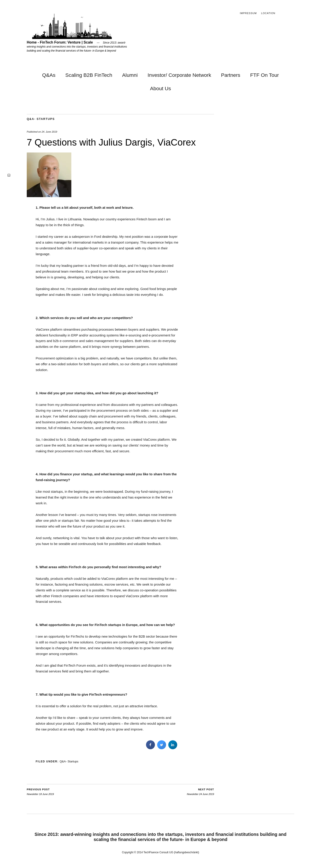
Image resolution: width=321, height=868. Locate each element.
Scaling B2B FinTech (89, 75)
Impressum (248, 13)
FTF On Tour (264, 75)
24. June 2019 (49, 132)
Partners (231, 75)
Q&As (49, 75)
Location (268, 13)
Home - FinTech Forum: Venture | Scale (60, 42)
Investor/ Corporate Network (179, 75)
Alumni (130, 75)
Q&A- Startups (41, 119)
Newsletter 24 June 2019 (200, 792)
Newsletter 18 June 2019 (40, 792)
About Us (160, 88)
